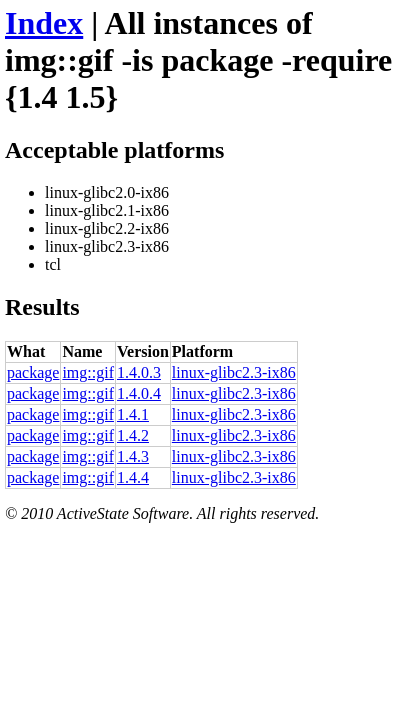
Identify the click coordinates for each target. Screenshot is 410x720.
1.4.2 (133, 435)
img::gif (88, 372)
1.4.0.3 (139, 372)
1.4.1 (133, 414)
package (33, 372)
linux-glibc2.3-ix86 (234, 372)
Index (44, 23)
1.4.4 (133, 477)
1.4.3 (133, 456)
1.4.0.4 (139, 393)
